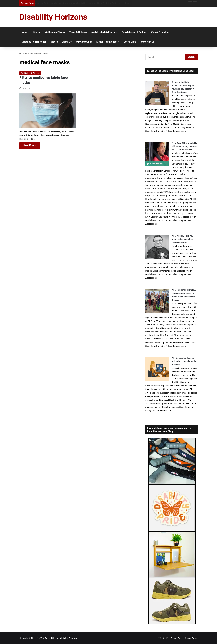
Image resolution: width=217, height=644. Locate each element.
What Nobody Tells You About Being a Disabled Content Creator (182, 239)
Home (23, 54)
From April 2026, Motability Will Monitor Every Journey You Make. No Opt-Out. (184, 146)
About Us (67, 42)
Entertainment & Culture (134, 32)
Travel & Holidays (78, 32)
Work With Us (148, 42)
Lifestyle (36, 32)
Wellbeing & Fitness (55, 32)
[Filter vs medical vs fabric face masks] (48, 111)
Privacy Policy (177, 638)
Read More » (30, 145)
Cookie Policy (191, 638)
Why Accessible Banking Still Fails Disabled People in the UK (184, 361)
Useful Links (130, 42)
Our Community (84, 42)
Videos (54, 42)
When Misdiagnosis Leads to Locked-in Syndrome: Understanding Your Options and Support (77, 3)
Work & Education (160, 32)
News (24, 32)
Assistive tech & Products (104, 32)
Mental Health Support (108, 42)
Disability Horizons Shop (34, 42)
